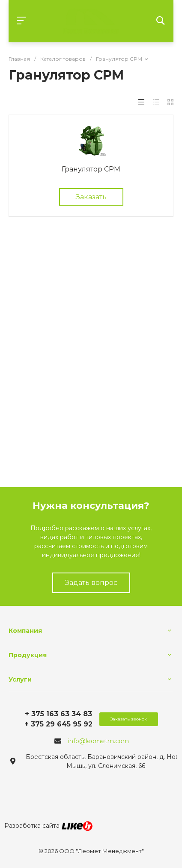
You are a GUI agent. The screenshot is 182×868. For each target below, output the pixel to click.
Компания (25, 631)
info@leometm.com (98, 741)
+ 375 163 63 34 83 (58, 714)
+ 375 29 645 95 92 (58, 724)
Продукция (28, 655)
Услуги (20, 679)
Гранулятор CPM (91, 169)
